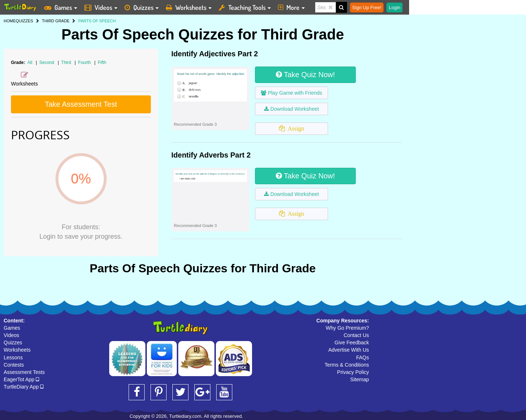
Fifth (102, 63)
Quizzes (13, 343)
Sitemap (360, 379)
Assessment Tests (24, 372)
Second (47, 63)
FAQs (363, 357)
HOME (10, 21)
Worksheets (17, 350)
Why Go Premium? (347, 328)
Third (67, 63)
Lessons (13, 357)
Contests (14, 365)
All (30, 63)
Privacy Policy (353, 372)
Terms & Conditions (347, 365)
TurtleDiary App (24, 387)
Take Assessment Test (81, 104)
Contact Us (356, 335)
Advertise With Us (349, 350)
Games (12, 328)
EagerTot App (21, 379)
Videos (12, 335)
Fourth (85, 63)
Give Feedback (352, 343)
